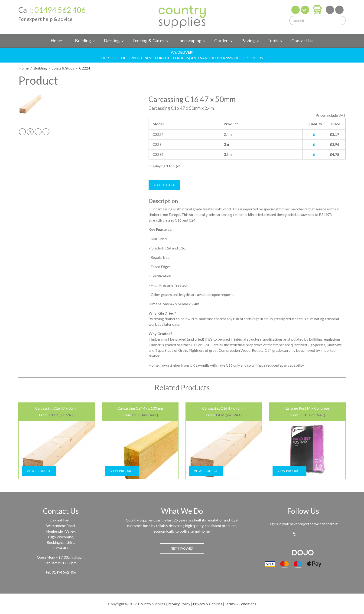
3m (226, 144)
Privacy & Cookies (208, 604)
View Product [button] (39, 471)
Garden (221, 41)
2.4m (228, 134)
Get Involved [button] (182, 548)
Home (56, 41)
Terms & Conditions (240, 604)
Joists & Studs (63, 68)
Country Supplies (152, 604)
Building (83, 41)
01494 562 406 (60, 10)
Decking (112, 41)
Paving (248, 41)
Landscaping (189, 41)
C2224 (85, 68)
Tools (273, 41)
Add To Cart (164, 185)
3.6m (228, 154)
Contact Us (302, 41)
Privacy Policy (179, 604)
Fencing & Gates (148, 41)
